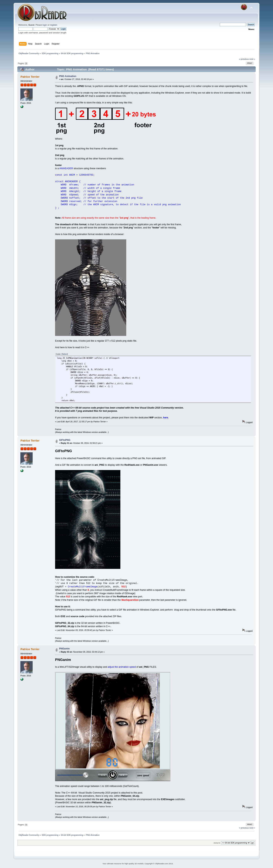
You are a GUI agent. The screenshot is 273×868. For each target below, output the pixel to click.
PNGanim (64, 649)
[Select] (65, 354)
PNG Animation (68, 76)
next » (252, 59)
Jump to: (217, 843)
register (54, 25)
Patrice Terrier (30, 77)
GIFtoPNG (65, 440)
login (45, 25)
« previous (244, 59)
